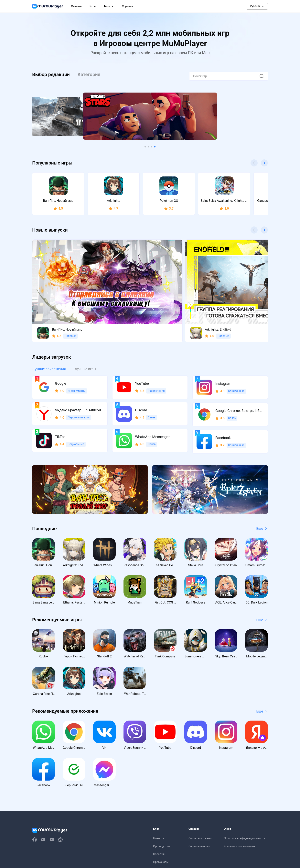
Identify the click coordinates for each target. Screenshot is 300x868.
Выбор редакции (51, 75)
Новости (159, 796)
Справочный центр (201, 804)
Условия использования (240, 804)
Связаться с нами (200, 796)
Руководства (161, 804)
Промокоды (161, 820)
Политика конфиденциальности (245, 796)
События (159, 812)
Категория (89, 75)
